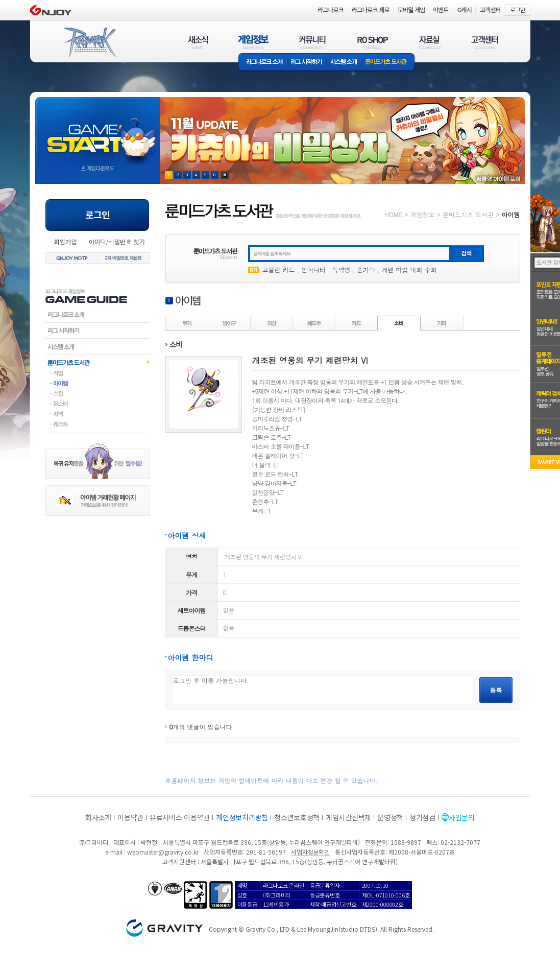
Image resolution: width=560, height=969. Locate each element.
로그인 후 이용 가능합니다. (322, 690)
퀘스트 (98, 424)
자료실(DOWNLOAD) (429, 42)
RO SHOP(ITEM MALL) (373, 42)
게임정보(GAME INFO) (253, 42)
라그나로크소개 (263, 63)
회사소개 (98, 817)
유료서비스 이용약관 (180, 817)
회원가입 (65, 241)
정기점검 (422, 817)
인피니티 (313, 269)
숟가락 (366, 269)
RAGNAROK (89, 42)
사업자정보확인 (310, 852)
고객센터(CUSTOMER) (485, 42)
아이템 (98, 383)
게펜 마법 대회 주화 (409, 269)
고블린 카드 (279, 269)
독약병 (342, 269)
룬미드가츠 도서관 (388, 63)
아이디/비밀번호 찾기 (116, 241)
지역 (98, 414)
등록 (496, 690)
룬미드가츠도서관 (98, 362)
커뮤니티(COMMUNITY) (312, 42)
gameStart (98, 131)
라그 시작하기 (307, 63)
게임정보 (422, 214)
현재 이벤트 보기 (225, 175)
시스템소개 (344, 63)
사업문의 (462, 817)
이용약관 (130, 817)
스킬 (98, 393)
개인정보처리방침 (242, 817)
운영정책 (390, 817)
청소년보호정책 (297, 817)
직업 (98, 373)
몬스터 (98, 404)
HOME (393, 214)
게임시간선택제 (348, 817)
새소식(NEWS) (198, 42)
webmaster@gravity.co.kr (163, 852)
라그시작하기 (98, 330)
